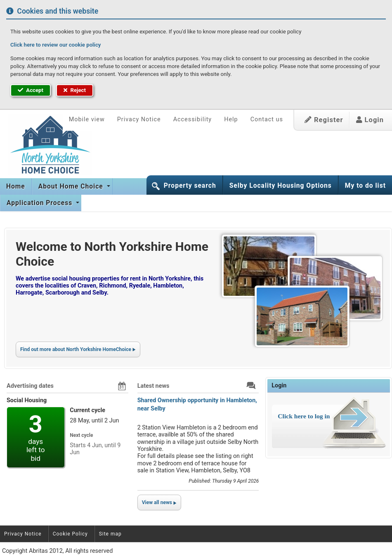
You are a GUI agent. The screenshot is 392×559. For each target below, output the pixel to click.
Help (231, 119)
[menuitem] (16, 186)
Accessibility (193, 119)
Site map (110, 534)
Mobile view (87, 119)
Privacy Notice (139, 119)
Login (370, 120)
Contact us (267, 119)
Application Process (40, 203)
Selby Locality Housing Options (281, 186)
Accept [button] (31, 90)
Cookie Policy (70, 534)
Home (16, 186)
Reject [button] (75, 90)
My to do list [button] (365, 186)
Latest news (153, 386)
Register (324, 120)
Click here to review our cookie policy (55, 45)
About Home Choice (72, 186)
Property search (190, 186)
